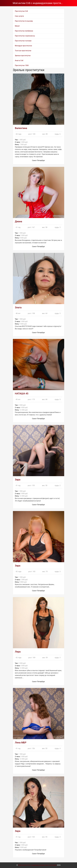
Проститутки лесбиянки (24, 31)
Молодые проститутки (23, 46)
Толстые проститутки (23, 51)
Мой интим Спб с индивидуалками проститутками (38, 3)
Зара (18, 480)
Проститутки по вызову (24, 21)
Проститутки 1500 (22, 65)
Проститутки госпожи (23, 41)
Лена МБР (21, 743)
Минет (17, 26)
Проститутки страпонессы (25, 36)
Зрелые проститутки (23, 56)
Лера (18, 652)
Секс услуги (19, 16)
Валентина (21, 128)
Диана (19, 221)
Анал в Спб (19, 61)
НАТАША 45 (22, 394)
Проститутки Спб (21, 11)
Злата (18, 308)
